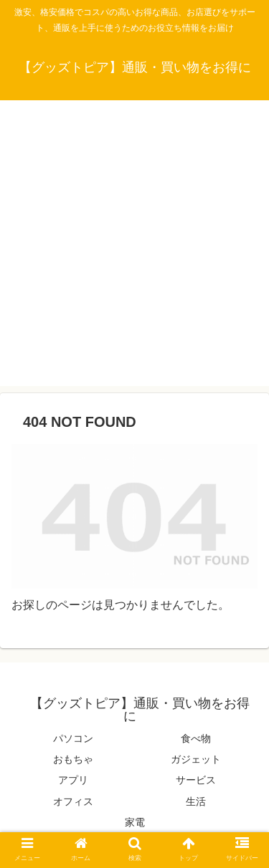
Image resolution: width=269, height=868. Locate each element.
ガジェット (196, 759)
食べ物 (196, 738)
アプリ (73, 780)
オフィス (73, 801)
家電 (135, 822)
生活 (196, 801)
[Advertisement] (134, 252)
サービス (196, 780)
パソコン (73, 738)
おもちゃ (73, 759)
